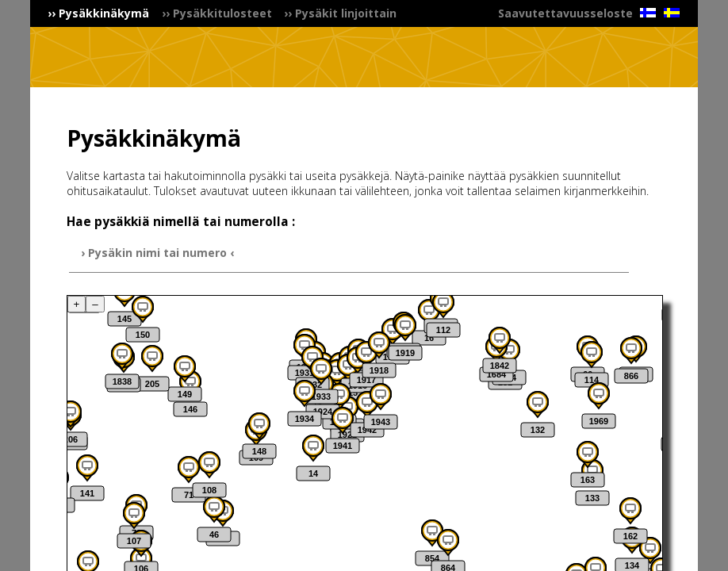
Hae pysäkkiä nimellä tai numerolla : (181, 222)
